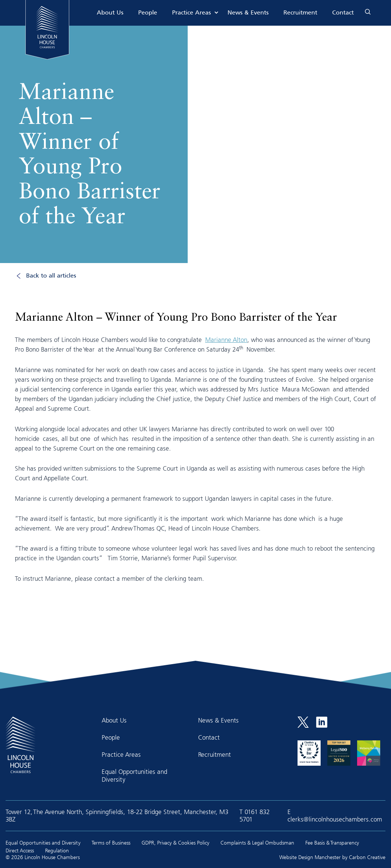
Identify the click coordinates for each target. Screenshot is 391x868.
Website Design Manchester (310, 857)
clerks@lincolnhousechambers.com (335, 819)
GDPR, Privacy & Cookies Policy (175, 843)
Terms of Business (111, 843)
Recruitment (300, 13)
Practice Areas (191, 13)
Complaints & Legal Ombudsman (257, 843)
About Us (110, 13)
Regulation (57, 850)
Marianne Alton (226, 339)
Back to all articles (51, 276)
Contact (343, 13)
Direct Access (20, 850)
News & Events (248, 13)
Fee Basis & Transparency (332, 843)
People (148, 13)
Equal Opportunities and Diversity (134, 775)
